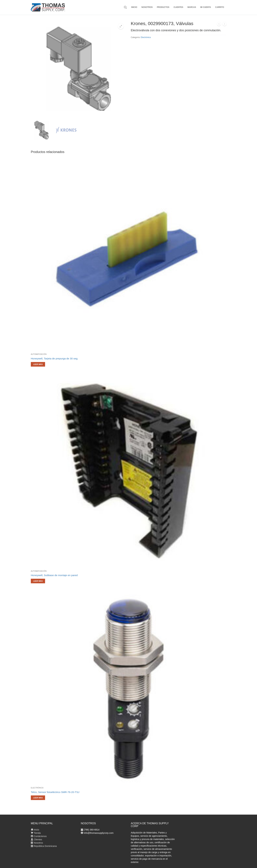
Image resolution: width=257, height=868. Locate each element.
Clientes (36, 839)
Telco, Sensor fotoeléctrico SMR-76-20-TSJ (55, 792)
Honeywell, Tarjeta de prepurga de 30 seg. (54, 358)
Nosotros (37, 843)
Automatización (39, 354)
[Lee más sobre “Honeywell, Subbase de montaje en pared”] (38, 581)
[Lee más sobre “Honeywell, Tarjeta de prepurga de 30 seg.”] (38, 364)
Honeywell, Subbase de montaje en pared (54, 575)
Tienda (36, 833)
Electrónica (146, 37)
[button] (121, 26)
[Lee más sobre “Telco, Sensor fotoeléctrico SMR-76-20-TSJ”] (38, 798)
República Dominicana (44, 846)
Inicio (35, 830)
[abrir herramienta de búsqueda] (125, 7)
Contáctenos (39, 836)
